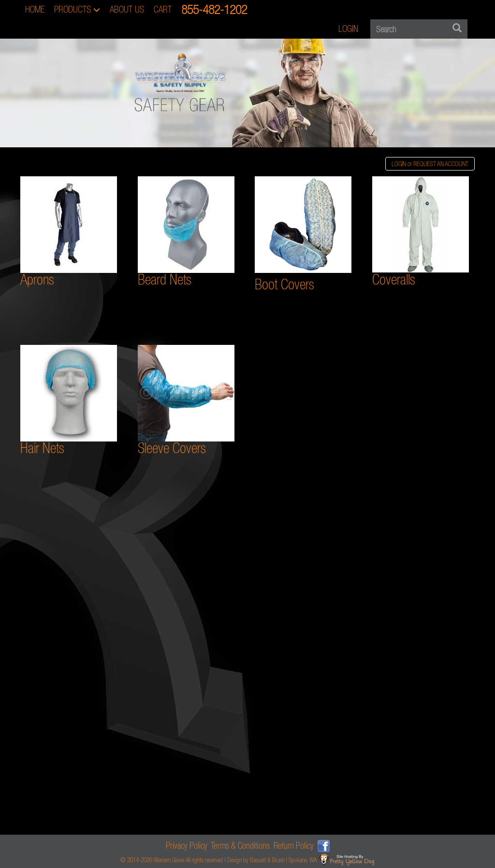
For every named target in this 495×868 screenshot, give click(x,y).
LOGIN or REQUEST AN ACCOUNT (430, 164)
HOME (35, 9)
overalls (397, 279)
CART (163, 9)
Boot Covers (284, 284)
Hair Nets (69, 400)
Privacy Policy (187, 846)
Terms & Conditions (240, 846)
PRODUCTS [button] (77, 9)
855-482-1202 (214, 9)
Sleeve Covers (186, 400)
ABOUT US (127, 9)
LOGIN (348, 29)
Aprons (37, 279)
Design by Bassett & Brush (256, 860)
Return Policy (294, 846)
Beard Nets (186, 232)
